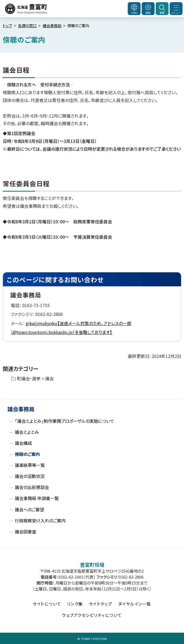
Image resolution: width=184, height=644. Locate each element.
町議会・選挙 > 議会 (35, 378)
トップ (7, 26)
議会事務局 (52, 26)
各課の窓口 (27, 26)
